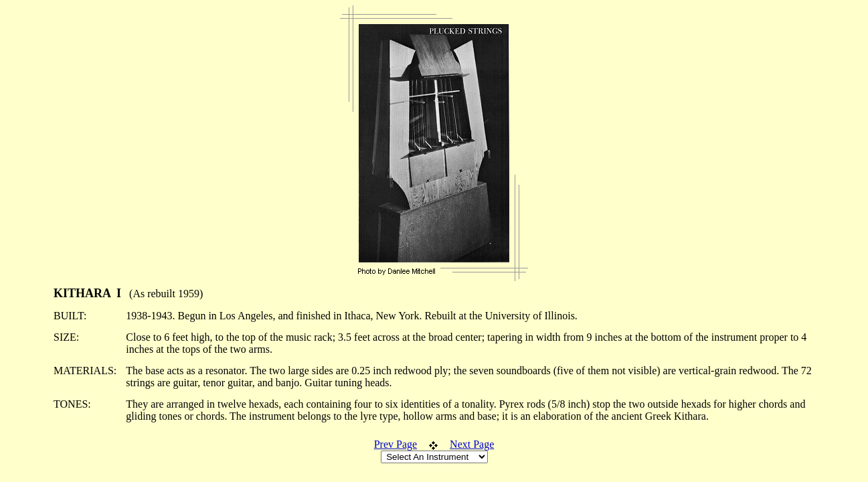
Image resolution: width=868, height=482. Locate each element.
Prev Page (396, 444)
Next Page (472, 444)
